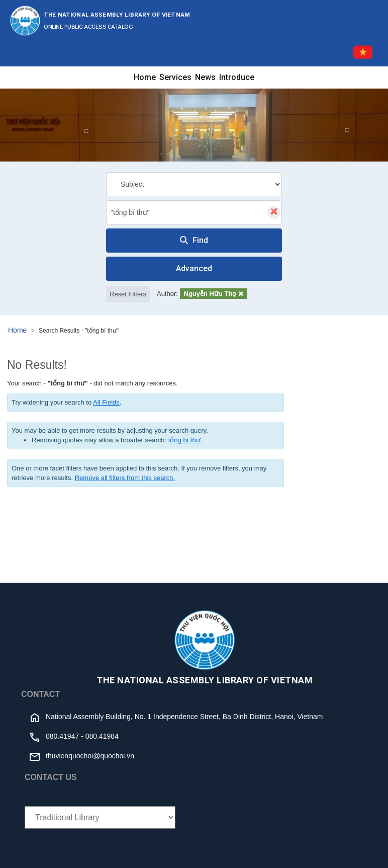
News (205, 77)
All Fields (106, 402)
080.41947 (62, 736)
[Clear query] (274, 212)
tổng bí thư (184, 440)
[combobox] (194, 212)
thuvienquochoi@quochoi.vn (90, 756)
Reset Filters (128, 294)
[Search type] (194, 184)
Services (175, 77)
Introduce (237, 77)
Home (145, 77)
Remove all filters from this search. (125, 478)
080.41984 (102, 736)
